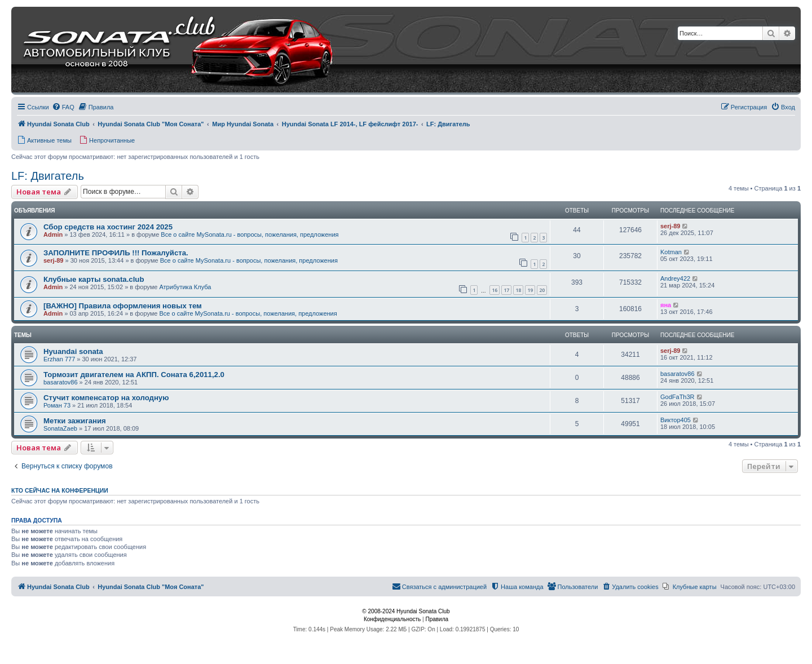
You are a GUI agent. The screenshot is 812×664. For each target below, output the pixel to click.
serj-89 (670, 226)
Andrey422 (675, 278)
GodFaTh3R (678, 397)
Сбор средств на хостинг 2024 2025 (108, 227)
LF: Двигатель (48, 176)
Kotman (671, 252)
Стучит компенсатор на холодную (106, 398)
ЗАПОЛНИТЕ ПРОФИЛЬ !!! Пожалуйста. (116, 253)
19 (530, 290)
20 (542, 290)
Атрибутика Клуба (185, 287)
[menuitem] (63, 107)
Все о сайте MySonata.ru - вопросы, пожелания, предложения (250, 234)
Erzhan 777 (59, 359)
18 (518, 290)
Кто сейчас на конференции (60, 490)
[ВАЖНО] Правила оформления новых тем (123, 306)
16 (495, 290)
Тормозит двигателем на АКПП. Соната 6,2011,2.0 (134, 375)
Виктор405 (676, 420)
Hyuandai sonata (73, 351)
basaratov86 (61, 382)
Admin (53, 234)
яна (666, 305)
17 (506, 290)
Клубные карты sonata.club (94, 279)
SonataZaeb (60, 428)
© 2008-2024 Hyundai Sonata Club (406, 611)
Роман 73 (57, 405)
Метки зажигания (75, 421)
